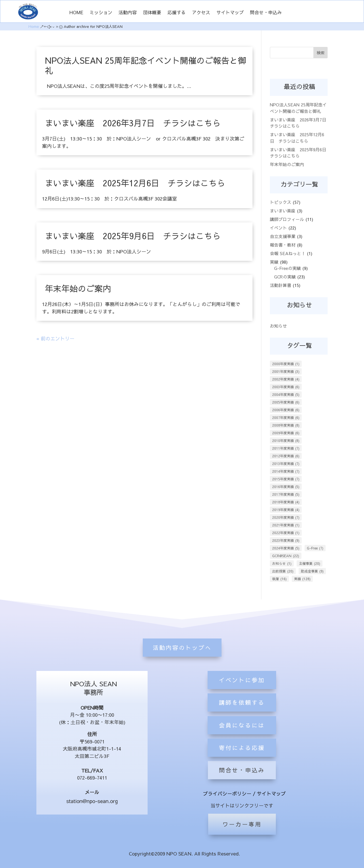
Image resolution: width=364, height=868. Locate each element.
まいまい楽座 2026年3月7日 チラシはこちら (133, 123)
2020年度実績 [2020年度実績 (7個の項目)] (286, 517)
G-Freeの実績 (288, 268)
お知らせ (278, 326)
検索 (320, 53)
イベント (278, 228)
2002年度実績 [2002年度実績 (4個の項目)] (286, 379)
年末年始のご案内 (78, 288)
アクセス (201, 13)
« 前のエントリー (55, 338)
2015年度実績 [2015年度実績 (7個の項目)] (286, 479)
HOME (76, 13)
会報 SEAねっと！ (288, 253)
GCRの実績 (285, 277)
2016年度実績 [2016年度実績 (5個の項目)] (286, 487)
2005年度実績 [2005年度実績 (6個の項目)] (286, 402)
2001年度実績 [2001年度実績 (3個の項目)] (286, 371)
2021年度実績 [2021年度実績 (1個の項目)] (286, 525)
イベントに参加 (242, 733)
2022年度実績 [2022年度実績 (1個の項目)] (286, 533)
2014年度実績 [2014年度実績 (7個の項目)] (286, 471)
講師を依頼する (242, 756)
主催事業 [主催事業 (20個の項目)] (310, 563)
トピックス (281, 202)
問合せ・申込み (266, 13)
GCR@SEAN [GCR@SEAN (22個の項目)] (286, 556)
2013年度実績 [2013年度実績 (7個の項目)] (286, 464)
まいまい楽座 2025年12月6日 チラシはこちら (135, 183)
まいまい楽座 (283, 211)
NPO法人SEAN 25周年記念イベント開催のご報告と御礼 (145, 65)
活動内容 (128, 13)
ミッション (101, 13)
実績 (274, 262)
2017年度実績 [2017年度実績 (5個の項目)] (286, 494)
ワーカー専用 (242, 824)
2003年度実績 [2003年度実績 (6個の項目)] (286, 387)
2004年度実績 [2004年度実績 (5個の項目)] (286, 394)
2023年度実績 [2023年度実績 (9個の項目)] (286, 540)
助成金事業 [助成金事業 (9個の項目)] (312, 571)
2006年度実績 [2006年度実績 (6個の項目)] (286, 410)
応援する (177, 13)
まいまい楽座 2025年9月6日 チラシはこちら (133, 236)
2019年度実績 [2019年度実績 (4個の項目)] (286, 510)
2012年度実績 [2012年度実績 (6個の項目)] (286, 456)
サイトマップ (230, 13)
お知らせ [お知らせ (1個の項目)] (282, 563)
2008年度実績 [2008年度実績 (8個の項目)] (286, 425)
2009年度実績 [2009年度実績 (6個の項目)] (286, 433)
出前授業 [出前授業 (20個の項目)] (283, 571)
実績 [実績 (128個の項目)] (302, 579)
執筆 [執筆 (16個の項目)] (279, 579)
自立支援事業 (283, 236)
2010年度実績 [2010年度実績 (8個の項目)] (286, 441)
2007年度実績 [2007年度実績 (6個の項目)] (286, 418)
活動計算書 (281, 285)
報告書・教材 (283, 245)
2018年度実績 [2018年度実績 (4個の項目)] (286, 502)
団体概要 (152, 13)
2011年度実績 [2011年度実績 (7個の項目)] (286, 448)
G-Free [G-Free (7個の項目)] (315, 548)
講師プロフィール (287, 219)
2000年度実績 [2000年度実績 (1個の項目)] (286, 364)
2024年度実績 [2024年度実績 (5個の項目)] (286, 548)
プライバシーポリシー (227, 793)
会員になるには (242, 778)
